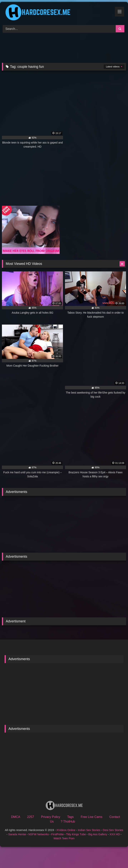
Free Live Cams (92, 817)
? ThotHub (68, 821)
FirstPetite (58, 834)
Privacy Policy (51, 817)
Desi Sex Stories (113, 830)
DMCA (16, 817)
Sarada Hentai (17, 834)
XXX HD (115, 834)
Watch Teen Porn (64, 838)
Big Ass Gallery (98, 834)
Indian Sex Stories (89, 830)
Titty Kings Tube (76, 834)
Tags (70, 817)
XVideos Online (66, 830)
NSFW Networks (38, 834)
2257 (31, 817)
